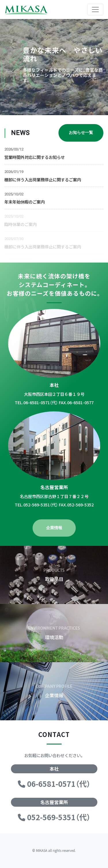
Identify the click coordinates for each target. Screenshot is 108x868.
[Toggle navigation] (95, 10)
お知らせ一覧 (81, 133)
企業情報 (54, 528)
